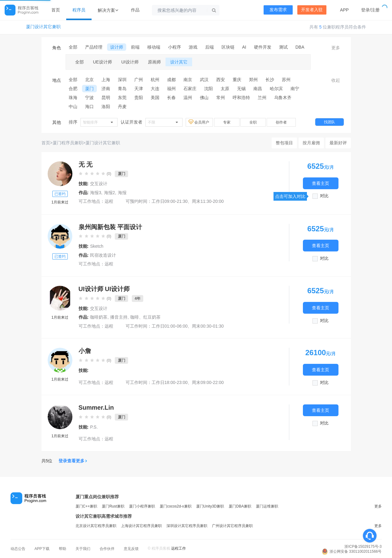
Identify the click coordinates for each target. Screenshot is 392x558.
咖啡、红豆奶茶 (145, 317)
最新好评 (338, 143)
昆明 (106, 98)
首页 (56, 10)
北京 (89, 80)
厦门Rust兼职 (113, 506)
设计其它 (179, 62)
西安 (221, 80)
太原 (225, 89)
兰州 (262, 98)
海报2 (110, 193)
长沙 (270, 80)
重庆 (237, 80)
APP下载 (42, 549)
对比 (324, 196)
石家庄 (190, 89)
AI (244, 47)
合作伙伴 (107, 549)
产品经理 (94, 47)
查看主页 (321, 183)
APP (344, 10)
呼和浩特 (241, 98)
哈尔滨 (276, 89)
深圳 (122, 80)
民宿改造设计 (103, 255)
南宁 (295, 89)
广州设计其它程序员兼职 (232, 526)
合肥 (73, 89)
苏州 (286, 80)
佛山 (204, 98)
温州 (188, 98)
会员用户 (199, 122)
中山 (73, 107)
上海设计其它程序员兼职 (141, 526)
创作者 (281, 122)
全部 (73, 47)
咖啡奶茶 (99, 317)
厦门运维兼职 (267, 506)
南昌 (258, 89)
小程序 (174, 47)
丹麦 (122, 107)
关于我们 (83, 549)
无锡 (241, 89)
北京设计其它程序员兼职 (96, 526)
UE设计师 (103, 62)
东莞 (122, 98)
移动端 (154, 47)
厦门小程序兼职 (142, 506)
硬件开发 (263, 47)
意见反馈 (131, 549)
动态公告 (18, 549)
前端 (135, 47)
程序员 (79, 10)
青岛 (122, 89)
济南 (106, 89)
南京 (188, 80)
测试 (283, 47)
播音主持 (119, 317)
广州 (139, 80)
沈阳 (209, 89)
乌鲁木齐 (283, 98)
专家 (227, 122)
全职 (253, 122)
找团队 (330, 122)
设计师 (117, 47)
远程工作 (179, 548)
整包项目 (284, 143)
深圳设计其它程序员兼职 (187, 526)
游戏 (193, 47)
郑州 (253, 80)
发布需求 (278, 10)
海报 (122, 193)
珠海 (73, 98)
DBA (300, 47)
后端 (209, 47)
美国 (155, 98)
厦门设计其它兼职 (43, 27)
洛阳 (106, 107)
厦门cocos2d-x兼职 (176, 506)
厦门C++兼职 (86, 506)
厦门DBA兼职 (240, 506)
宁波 (89, 98)
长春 (171, 98)
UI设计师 (130, 62)
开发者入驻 (312, 10)
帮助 (62, 549)
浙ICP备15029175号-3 (363, 547)
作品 (135, 10)
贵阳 (139, 98)
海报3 (96, 193)
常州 (221, 98)
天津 (139, 89)
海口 (89, 107)
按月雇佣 (311, 143)
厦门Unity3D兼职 (210, 506)
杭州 (155, 80)
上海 (106, 80)
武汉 (204, 80)
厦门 (89, 89)
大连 (155, 89)
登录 (365, 10)
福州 (171, 89)
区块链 (228, 47)
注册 (375, 10)
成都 (171, 80)
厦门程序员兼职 (68, 143)
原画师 (154, 62)
